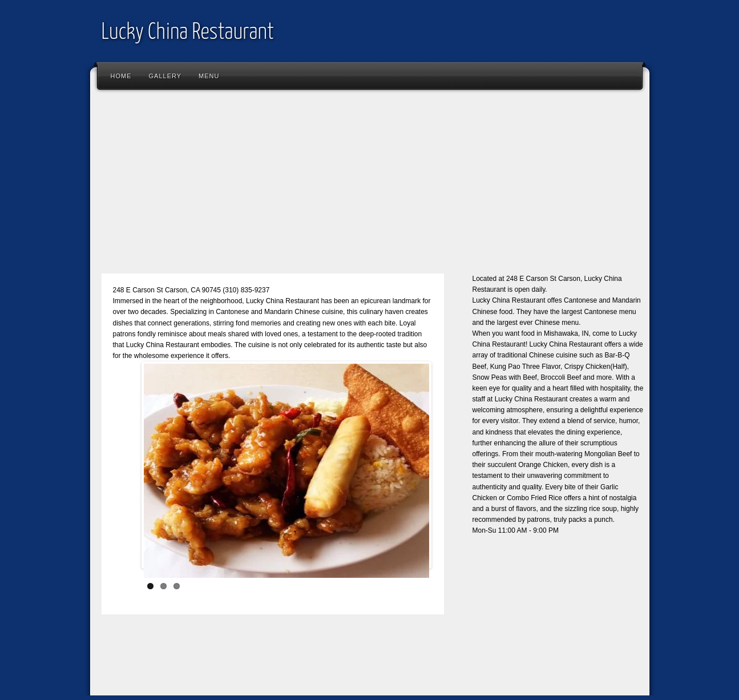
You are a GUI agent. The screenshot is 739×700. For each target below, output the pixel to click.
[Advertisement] (370, 187)
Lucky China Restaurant (188, 33)
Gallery (165, 76)
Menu (209, 76)
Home (121, 76)
